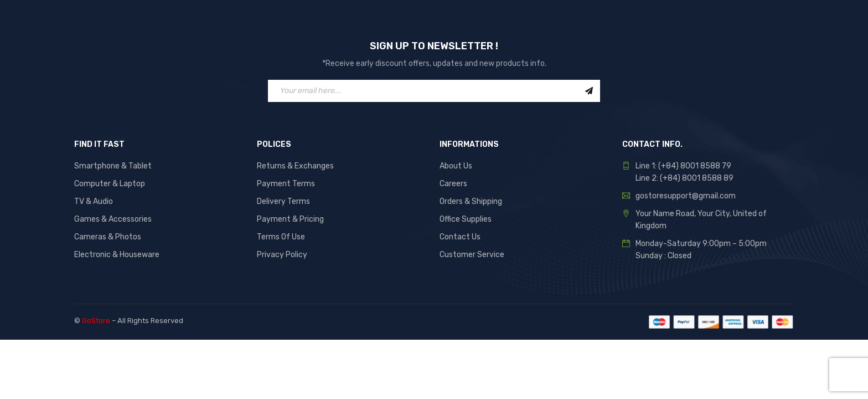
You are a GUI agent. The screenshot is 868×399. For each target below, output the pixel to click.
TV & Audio (94, 201)
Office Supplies (466, 219)
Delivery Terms (283, 201)
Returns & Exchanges (295, 166)
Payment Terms (286, 184)
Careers (453, 184)
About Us (456, 166)
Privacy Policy (282, 255)
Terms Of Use (281, 237)
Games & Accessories (113, 219)
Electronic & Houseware (117, 255)
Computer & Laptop (110, 184)
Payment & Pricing (290, 219)
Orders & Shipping (471, 201)
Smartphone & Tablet (113, 166)
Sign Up (589, 91)
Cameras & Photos (108, 237)
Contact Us (460, 237)
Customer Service (472, 255)
